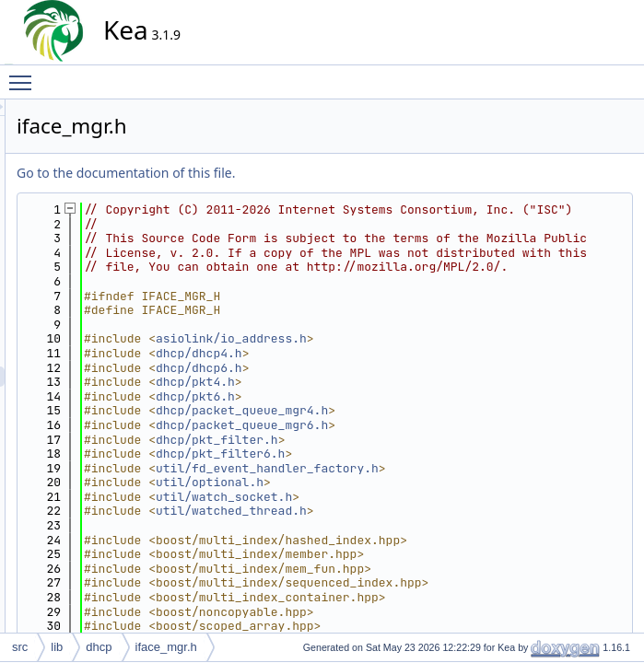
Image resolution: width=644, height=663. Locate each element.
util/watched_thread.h (397, 569)
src (20, 647)
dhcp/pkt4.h (361, 440)
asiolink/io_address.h (397, 396)
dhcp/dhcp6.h (365, 425)
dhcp (99, 647)
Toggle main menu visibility (25, 75)
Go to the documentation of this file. (292, 173)
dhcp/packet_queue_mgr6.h (408, 482)
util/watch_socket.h (390, 554)
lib (57, 647)
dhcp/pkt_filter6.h (386, 511)
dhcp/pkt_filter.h (383, 497)
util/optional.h (375, 540)
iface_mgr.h (166, 647)
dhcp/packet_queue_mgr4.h (408, 468)
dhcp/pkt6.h (361, 454)
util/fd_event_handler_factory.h (433, 525)
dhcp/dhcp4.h (365, 410)
